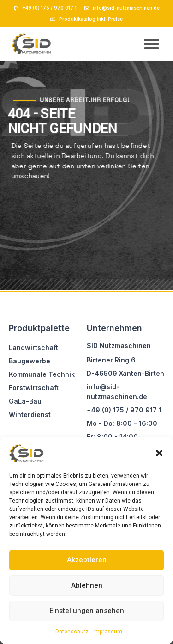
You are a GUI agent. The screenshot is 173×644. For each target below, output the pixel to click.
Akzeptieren (87, 560)
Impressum (108, 632)
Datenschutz (72, 632)
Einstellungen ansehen (87, 611)
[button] (159, 453)
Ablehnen (87, 585)
